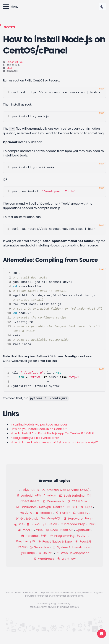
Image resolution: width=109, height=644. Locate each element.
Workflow (66, 559)
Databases (26, 507)
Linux (9, 68)
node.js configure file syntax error (35, 438)
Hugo (89, 518)
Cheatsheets (30, 501)
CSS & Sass (77, 501)
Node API (67, 530)
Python (82, 536)
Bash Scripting (72, 496)
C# (89, 495)
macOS (26, 530)
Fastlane (26, 513)
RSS (77, 607)
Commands (53, 501)
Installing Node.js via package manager (39, 424)
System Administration (71, 547)
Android (25, 496)
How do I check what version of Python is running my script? (54, 442)
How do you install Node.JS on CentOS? (39, 429)
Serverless (40, 547)
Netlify (67, 604)
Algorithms (31, 490)
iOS (19, 524)
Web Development (73, 553)
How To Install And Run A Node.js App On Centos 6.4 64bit (52, 433)
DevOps (45, 507)
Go (43, 518)
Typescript (27, 553)
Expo (89, 507)
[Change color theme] (102, 7)
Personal (30, 536)
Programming (62, 536)
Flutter (63, 513)
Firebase (44, 513)
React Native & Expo (55, 542)
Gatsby (81, 513)
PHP (44, 536)
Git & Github (27, 519)
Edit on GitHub (15, 62)
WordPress (44, 559)
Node (52, 530)
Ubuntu (46, 553)
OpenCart (83, 530)
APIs (38, 495)
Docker (58, 507)
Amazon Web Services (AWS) (66, 490)
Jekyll (53, 524)
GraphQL (54, 518)
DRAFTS (75, 507)
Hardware (73, 519)
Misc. (39, 530)
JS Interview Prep (73, 524)
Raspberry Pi (25, 541)
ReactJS (83, 542)
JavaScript (36, 524)
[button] (102, 7)
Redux (22, 547)
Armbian (50, 495)
